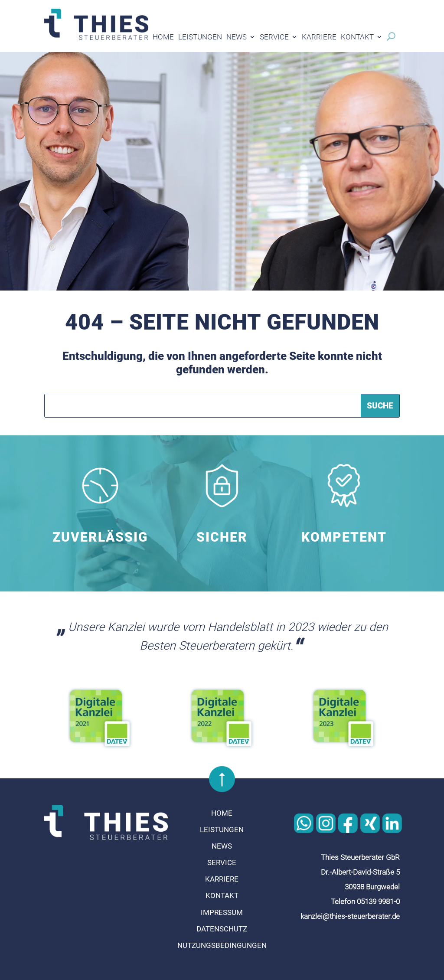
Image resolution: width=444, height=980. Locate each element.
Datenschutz (222, 929)
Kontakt (357, 38)
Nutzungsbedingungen (222, 945)
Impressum (222, 912)
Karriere (319, 38)
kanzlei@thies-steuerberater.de (350, 916)
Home (163, 38)
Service (274, 38)
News (237, 38)
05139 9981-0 (378, 902)
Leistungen (200, 38)
